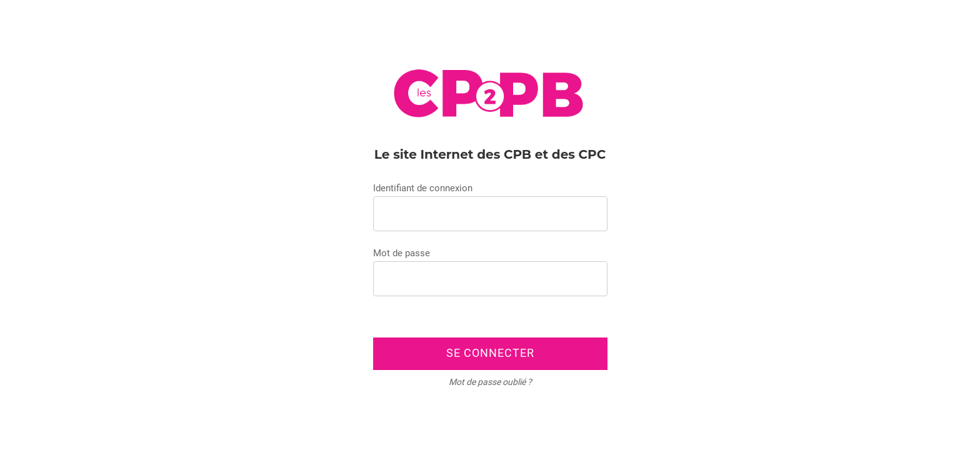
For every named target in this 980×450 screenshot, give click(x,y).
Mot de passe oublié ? (490, 382)
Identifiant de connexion (423, 188)
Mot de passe (402, 253)
